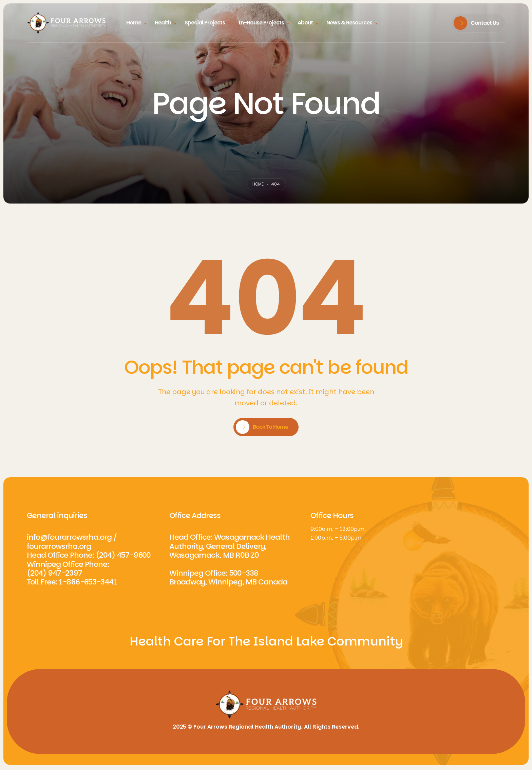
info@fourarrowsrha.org (69, 537)
